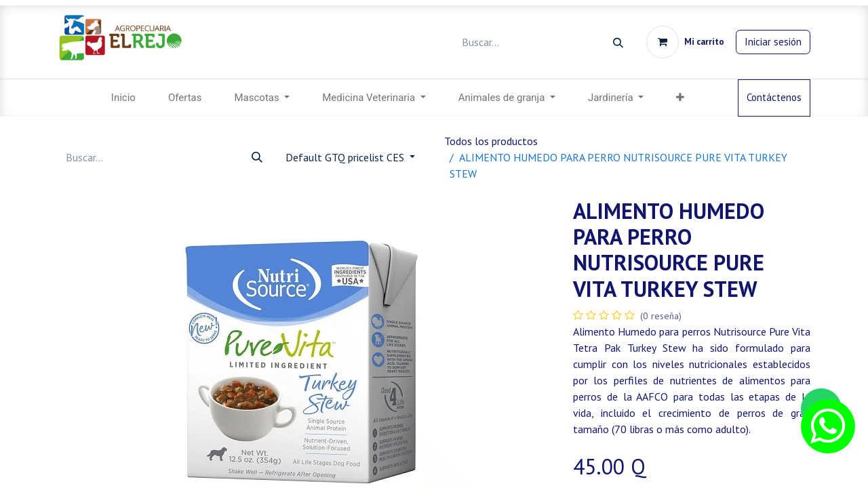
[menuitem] (123, 98)
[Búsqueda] (618, 42)
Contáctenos (774, 97)
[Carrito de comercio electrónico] (685, 42)
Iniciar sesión (773, 42)
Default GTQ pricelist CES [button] (346, 157)
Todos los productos (491, 141)
